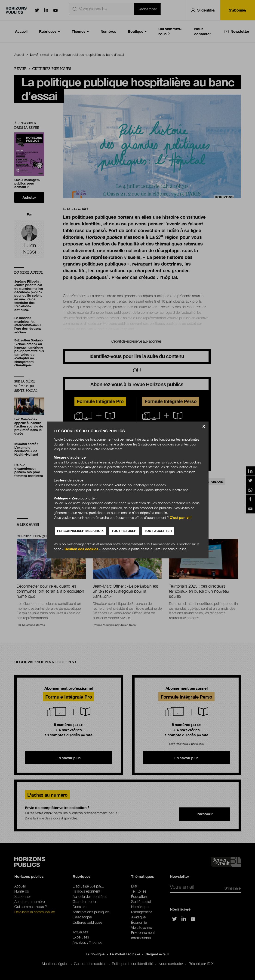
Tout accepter (158, 531)
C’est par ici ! (181, 518)
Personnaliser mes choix (80, 531)
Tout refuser (124, 531)
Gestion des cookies (81, 549)
